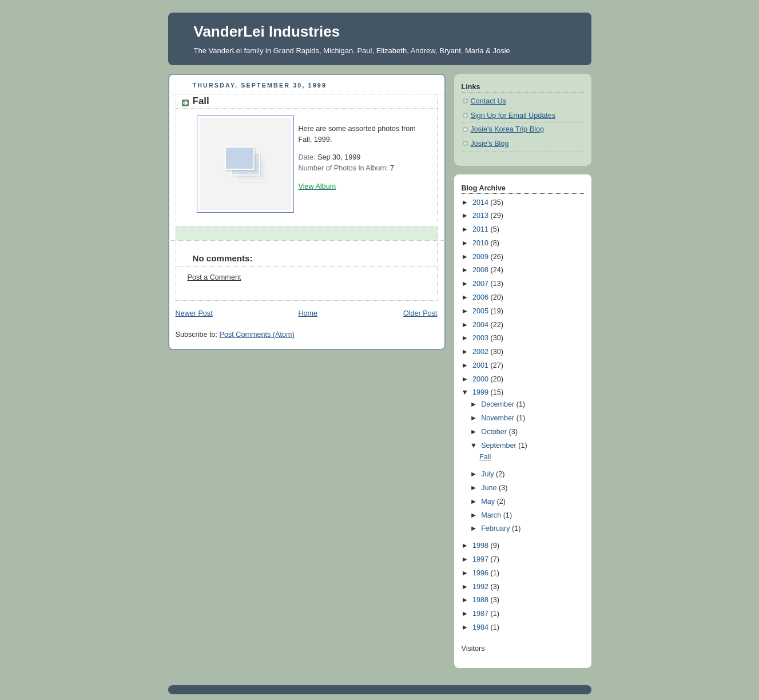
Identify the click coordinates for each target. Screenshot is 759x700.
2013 (482, 216)
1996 (482, 573)
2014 (482, 202)
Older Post (420, 313)
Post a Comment (214, 277)
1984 (482, 627)
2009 (482, 257)
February (496, 528)
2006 (482, 297)
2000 (482, 379)
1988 (482, 600)
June (490, 488)
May (489, 502)
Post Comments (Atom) (257, 335)
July (488, 474)
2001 (482, 365)
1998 (482, 546)
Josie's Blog (490, 144)
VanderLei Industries (267, 31)
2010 (482, 243)
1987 (482, 614)
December (499, 404)
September (500, 446)
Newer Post (194, 313)
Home (308, 313)
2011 (482, 229)
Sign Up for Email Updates (513, 116)
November (499, 418)
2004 (482, 325)
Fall (485, 457)
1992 (482, 587)
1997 (482, 559)
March (492, 515)
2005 (482, 311)
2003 (482, 338)
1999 (482, 392)
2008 (482, 270)
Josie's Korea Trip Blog (508, 129)
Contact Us (488, 101)
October (495, 432)
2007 (482, 284)
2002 (482, 352)
